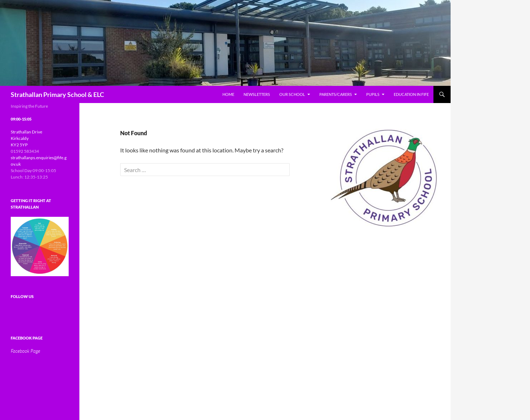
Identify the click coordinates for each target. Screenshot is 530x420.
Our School (292, 94)
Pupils (373, 94)
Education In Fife (411, 94)
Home (228, 94)
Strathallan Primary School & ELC (57, 94)
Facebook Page (27, 338)
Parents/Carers (336, 94)
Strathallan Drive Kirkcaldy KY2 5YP (26, 138)
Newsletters (257, 94)
